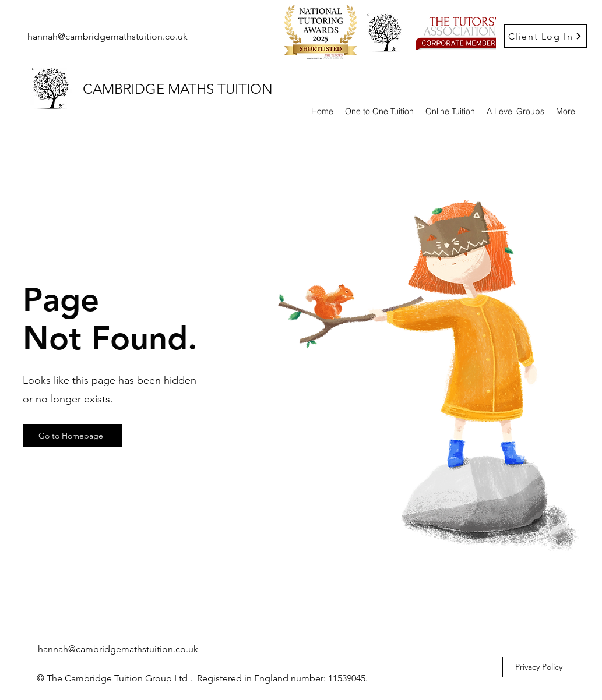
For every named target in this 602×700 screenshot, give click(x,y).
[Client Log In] (545, 36)
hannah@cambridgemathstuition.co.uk (108, 36)
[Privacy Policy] (539, 667)
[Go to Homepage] (72, 436)
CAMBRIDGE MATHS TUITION (178, 89)
